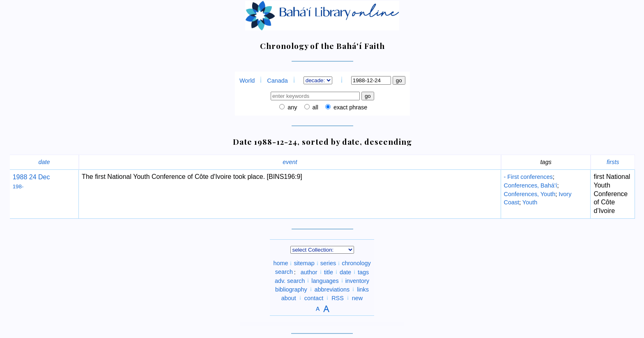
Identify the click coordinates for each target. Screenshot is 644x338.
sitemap (304, 263)
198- (18, 186)
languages (325, 280)
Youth (530, 202)
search (284, 272)
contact (314, 298)
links (363, 289)
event (290, 162)
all (315, 107)
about (289, 298)
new (357, 298)
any (291, 107)
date (44, 162)
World (247, 81)
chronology (356, 263)
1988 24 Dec (31, 177)
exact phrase (350, 107)
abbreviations (332, 289)
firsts (613, 162)
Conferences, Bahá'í (531, 185)
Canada (277, 81)
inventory (357, 280)
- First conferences (528, 177)
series (328, 263)
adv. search (290, 280)
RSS (338, 298)
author (309, 272)
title (329, 272)
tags (363, 272)
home (281, 263)
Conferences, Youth (530, 194)
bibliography (291, 289)
